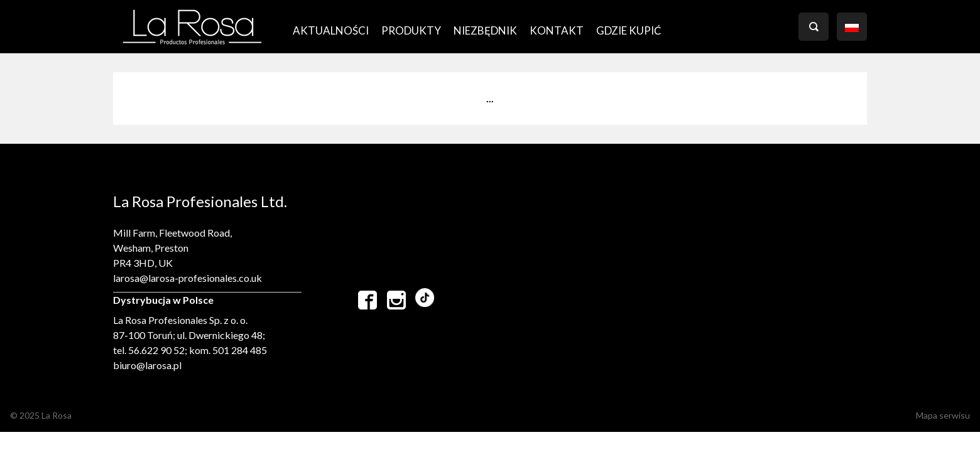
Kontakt (557, 30)
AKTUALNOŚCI (331, 30)
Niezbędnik (485, 30)
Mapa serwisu (943, 415)
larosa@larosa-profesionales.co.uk (188, 278)
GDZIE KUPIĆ (629, 30)
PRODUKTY (411, 30)
